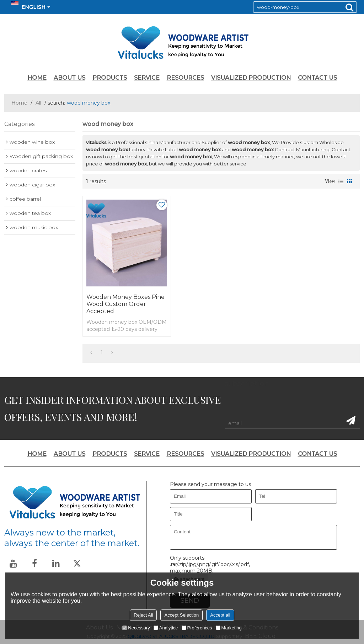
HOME (37, 78)
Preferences (197, 628)
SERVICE (147, 78)
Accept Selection (181, 615)
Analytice (166, 628)
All (38, 103)
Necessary (136, 628)
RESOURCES (185, 78)
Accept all (220, 615)
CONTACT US (317, 78)
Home (19, 103)
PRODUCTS (110, 78)
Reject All (143, 615)
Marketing (229, 628)
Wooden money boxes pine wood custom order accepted (125, 304)
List (341, 181)
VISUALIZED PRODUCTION (251, 78)
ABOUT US (69, 78)
